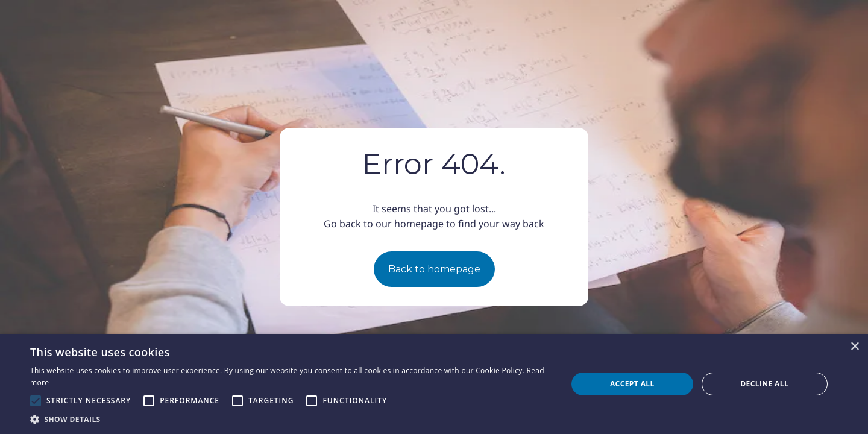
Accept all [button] (632, 384)
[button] (291, 419)
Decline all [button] (764, 384)
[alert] (434, 384)
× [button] (854, 347)
